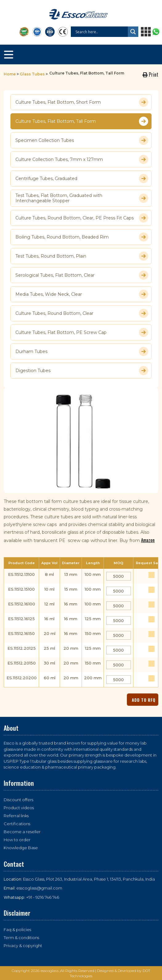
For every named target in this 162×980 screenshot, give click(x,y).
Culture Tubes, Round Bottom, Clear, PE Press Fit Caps (82, 218)
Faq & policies (17, 930)
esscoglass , (50, 971)
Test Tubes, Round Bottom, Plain (82, 256)
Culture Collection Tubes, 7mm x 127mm (82, 159)
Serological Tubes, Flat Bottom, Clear (82, 275)
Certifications (17, 824)
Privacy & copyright (23, 946)
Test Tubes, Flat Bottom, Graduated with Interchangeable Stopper (82, 198)
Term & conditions (21, 938)
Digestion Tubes (82, 371)
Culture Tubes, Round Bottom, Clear (82, 313)
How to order (17, 840)
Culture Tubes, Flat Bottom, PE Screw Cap (82, 332)
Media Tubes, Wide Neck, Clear (82, 294)
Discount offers (18, 800)
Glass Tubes (32, 74)
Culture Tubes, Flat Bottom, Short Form (82, 102)
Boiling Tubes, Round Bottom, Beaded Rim (82, 237)
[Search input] (101, 32)
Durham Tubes (82, 351)
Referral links (16, 816)
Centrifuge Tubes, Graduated (82, 179)
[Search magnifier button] (133, 32)
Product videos (19, 808)
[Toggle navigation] (9, 54)
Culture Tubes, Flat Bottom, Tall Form (82, 121)
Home (10, 74)
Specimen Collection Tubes (82, 140)
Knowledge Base (21, 848)
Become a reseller (22, 832)
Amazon (148, 540)
